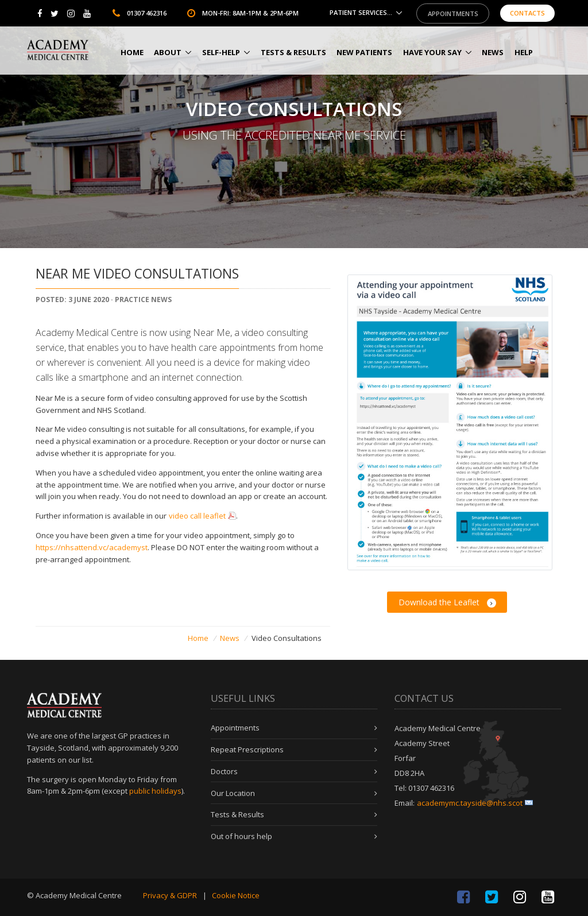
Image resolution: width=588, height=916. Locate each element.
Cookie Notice (236, 895)
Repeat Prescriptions (247, 749)
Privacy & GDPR (170, 895)
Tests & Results (293, 52)
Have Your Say (432, 52)
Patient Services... (361, 13)
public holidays (155, 791)
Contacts (527, 13)
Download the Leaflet (447, 602)
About (168, 52)
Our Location (233, 793)
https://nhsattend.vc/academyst (92, 547)
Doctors (224, 771)
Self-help (221, 52)
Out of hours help (241, 836)
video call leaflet (197, 516)
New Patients (364, 52)
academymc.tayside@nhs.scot (470, 803)
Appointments (453, 13)
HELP (524, 52)
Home (132, 52)
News (493, 52)
